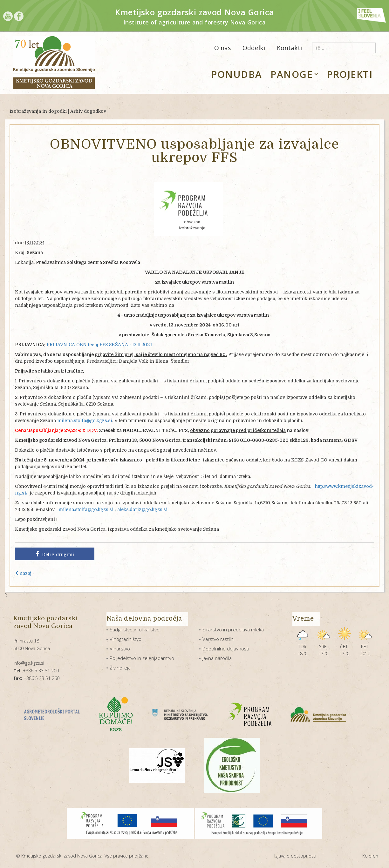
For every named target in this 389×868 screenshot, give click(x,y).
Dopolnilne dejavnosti (226, 649)
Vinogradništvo (126, 639)
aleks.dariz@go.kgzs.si (142, 509)
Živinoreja (120, 668)
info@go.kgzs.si (29, 663)
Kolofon (370, 856)
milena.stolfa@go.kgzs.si (85, 421)
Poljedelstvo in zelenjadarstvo (142, 658)
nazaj (23, 573)
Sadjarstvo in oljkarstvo (135, 629)
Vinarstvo (120, 649)
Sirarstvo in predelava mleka (233, 629)
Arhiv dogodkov (88, 111)
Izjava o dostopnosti (295, 856)
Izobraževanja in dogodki (38, 111)
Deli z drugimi (55, 554)
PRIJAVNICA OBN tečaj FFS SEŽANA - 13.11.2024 (99, 345)
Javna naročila (217, 658)
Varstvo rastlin (218, 639)
